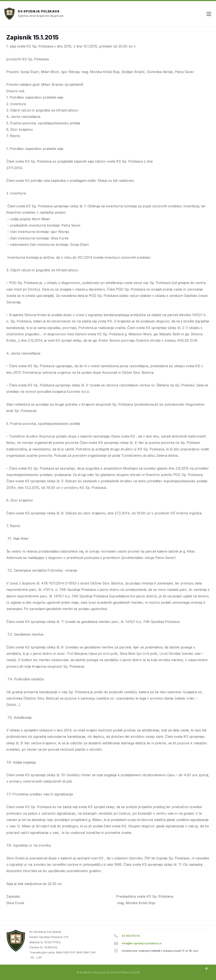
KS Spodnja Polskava (39, 11)
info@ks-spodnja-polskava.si (142, 943)
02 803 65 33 (131, 936)
